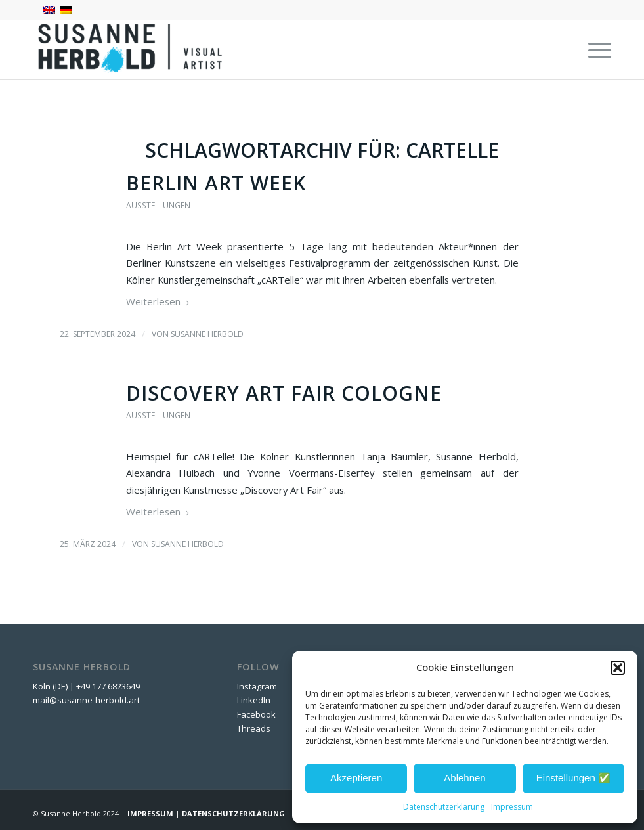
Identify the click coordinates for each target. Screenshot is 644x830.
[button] (618, 668)
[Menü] (593, 50)
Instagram (257, 686)
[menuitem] (593, 50)
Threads (254, 728)
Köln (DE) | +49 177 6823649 (86, 686)
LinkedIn (254, 700)
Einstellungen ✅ (573, 778)
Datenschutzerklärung (444, 807)
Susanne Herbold (207, 334)
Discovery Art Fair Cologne (284, 393)
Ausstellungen (158, 205)
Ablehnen (464, 778)
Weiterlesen (160, 301)
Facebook (256, 714)
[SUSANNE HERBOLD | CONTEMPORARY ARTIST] (131, 50)
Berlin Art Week (216, 183)
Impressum (512, 807)
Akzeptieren (356, 778)
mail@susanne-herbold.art (87, 700)
